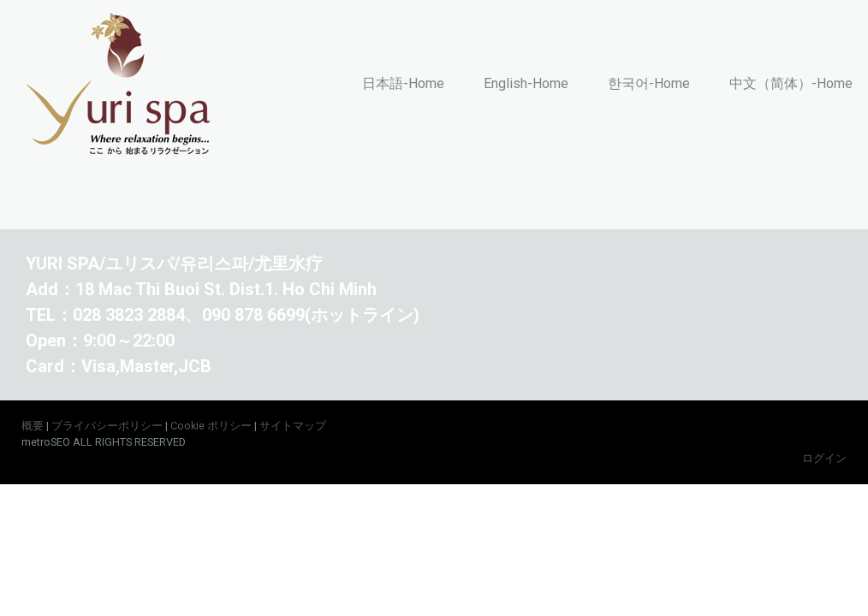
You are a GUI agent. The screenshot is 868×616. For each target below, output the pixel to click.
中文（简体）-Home (791, 83)
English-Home (526, 83)
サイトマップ (293, 426)
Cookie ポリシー (211, 426)
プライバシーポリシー (107, 426)
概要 (33, 426)
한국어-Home (649, 83)
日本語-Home (403, 83)
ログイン (824, 458)
